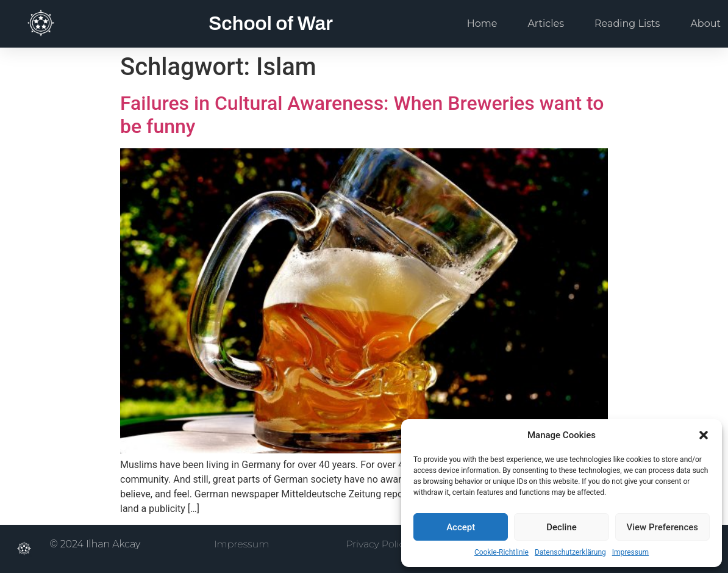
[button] (704, 435)
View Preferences (662, 527)
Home (482, 23)
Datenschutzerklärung (570, 552)
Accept (461, 527)
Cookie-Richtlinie (501, 552)
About (705, 23)
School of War (271, 23)
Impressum (630, 552)
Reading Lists (627, 23)
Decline (562, 527)
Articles (546, 23)
